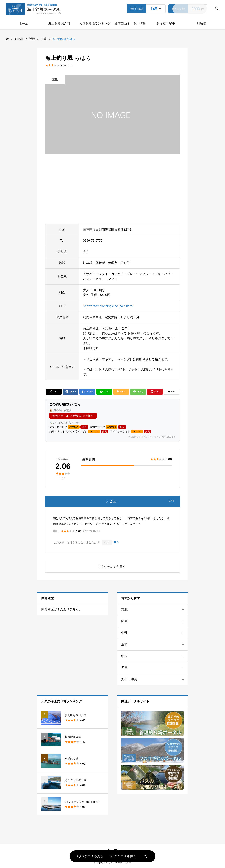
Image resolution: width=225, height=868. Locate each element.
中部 (154, 633)
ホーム (24, 23)
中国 (154, 656)
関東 (154, 621)
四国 (154, 668)
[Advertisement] (112, 189)
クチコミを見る (90, 856)
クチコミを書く (123, 856)
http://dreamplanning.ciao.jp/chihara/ (108, 306)
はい (107, 542)
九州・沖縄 (154, 679)
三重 (55, 80)
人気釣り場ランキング (95, 23)
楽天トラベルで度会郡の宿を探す (73, 416)
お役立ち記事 (166, 23)
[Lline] (104, 392)
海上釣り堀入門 (59, 23)
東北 (154, 610)
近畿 (154, 645)
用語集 (201, 23)
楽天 (84, 427)
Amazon (74, 427)
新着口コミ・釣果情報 (130, 23)
